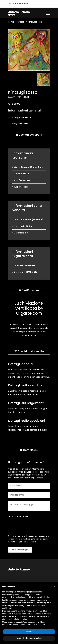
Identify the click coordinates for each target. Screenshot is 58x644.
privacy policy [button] (8, 597)
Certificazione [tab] (29, 290)
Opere (21, 22)
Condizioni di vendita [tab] (29, 351)
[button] (54, 586)
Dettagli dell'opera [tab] (29, 135)
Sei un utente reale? (18, 516)
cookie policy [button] (8, 608)
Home (11, 22)
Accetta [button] (29, 632)
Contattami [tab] (29, 450)
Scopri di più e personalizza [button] (29, 638)
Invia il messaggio (20, 550)
